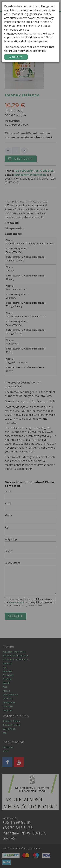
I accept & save (16, 57)
